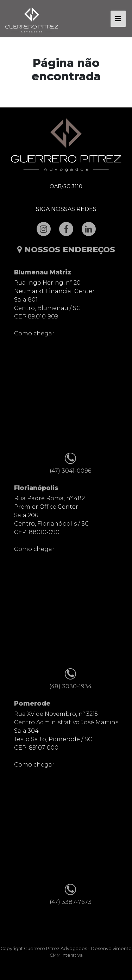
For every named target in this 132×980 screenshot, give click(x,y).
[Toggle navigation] (118, 19)
